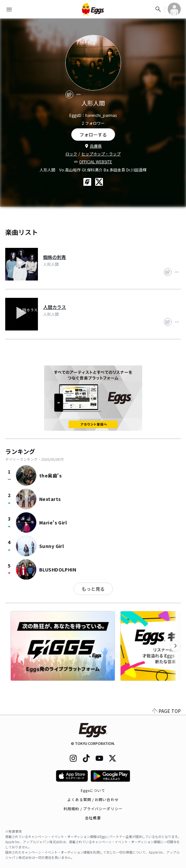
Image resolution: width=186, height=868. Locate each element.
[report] (78, 94)
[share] (69, 94)
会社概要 (93, 818)
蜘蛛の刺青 (55, 257)
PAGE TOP (166, 711)
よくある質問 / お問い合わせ (93, 799)
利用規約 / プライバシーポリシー (93, 809)
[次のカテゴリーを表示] (176, 646)
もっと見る (93, 589)
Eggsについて (93, 790)
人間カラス (55, 307)
